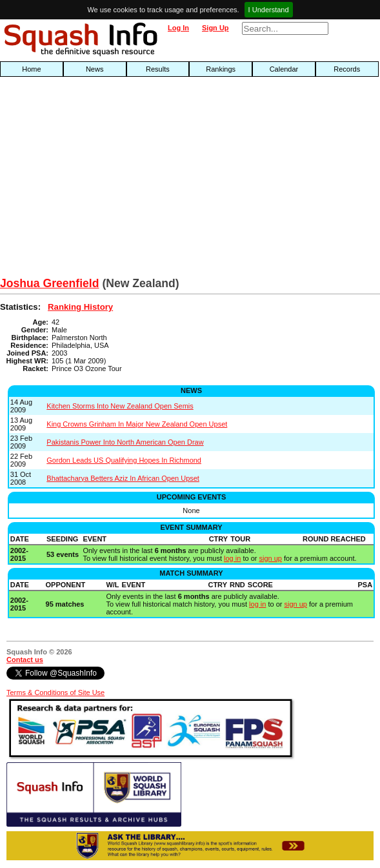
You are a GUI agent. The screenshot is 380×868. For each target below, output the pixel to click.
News (95, 69)
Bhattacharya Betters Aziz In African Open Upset (123, 478)
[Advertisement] (122, 180)
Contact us (25, 660)
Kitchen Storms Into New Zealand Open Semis (120, 406)
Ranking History (80, 307)
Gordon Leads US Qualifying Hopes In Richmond (124, 460)
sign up (270, 558)
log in (232, 558)
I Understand (269, 10)
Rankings (221, 69)
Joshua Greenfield (50, 283)
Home (31, 69)
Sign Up (215, 28)
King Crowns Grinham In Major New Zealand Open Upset (137, 424)
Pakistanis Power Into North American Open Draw (125, 442)
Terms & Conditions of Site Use (55, 692)
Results (158, 69)
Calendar (284, 69)
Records (347, 69)
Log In (178, 28)
